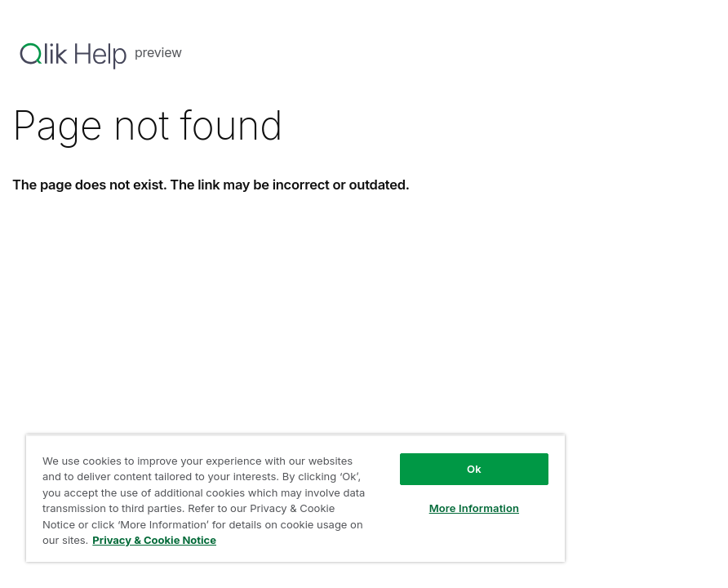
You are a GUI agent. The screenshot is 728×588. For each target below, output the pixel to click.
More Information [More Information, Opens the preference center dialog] (474, 508)
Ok (474, 469)
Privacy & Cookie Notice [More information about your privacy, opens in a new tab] (154, 540)
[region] (295, 498)
